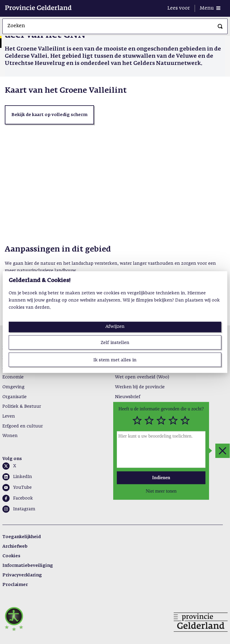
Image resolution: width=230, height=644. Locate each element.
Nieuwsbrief (128, 397)
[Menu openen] (210, 8)
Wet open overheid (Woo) (142, 377)
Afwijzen (115, 326)
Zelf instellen (115, 342)
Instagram (24, 509)
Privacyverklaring (22, 575)
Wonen (10, 436)
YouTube (22, 488)
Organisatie (15, 397)
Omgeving (13, 387)
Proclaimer (15, 585)
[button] (49, 115)
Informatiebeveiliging (28, 566)
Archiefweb (15, 546)
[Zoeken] (220, 26)
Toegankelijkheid (22, 537)
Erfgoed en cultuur (23, 426)
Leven (9, 416)
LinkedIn (23, 477)
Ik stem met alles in (115, 360)
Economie (13, 377)
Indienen (161, 478)
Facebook (23, 498)
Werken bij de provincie (140, 387)
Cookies (11, 556)
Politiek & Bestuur (22, 407)
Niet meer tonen (161, 491)
